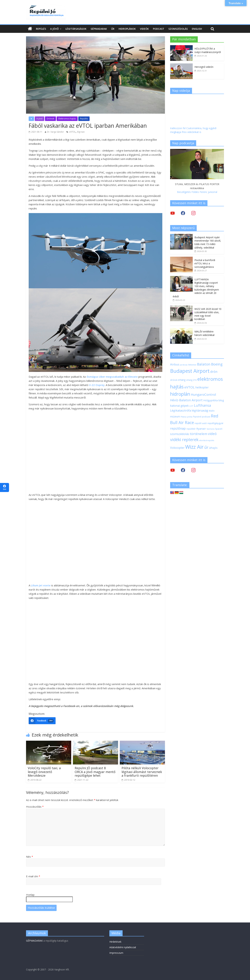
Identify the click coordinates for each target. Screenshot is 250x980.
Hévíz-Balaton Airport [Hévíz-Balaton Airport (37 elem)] (186, 400)
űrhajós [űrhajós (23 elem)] (213, 448)
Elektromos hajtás (67, 119)
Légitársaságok (76, 29)
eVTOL (72, 132)
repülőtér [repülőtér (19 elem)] (191, 429)
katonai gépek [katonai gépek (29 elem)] (179, 406)
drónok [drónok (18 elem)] (174, 380)
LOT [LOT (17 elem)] (191, 406)
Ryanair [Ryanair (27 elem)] (201, 429)
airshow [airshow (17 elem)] (184, 365)
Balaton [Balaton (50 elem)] (204, 364)
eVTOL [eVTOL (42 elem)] (189, 387)
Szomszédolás (178, 29)
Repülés (41, 29)
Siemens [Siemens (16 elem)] (211, 429)
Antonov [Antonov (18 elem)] (192, 365)
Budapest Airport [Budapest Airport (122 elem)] (190, 371)
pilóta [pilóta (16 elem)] (190, 417)
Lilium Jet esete (41, 585)
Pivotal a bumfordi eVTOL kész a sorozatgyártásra (205, 263)
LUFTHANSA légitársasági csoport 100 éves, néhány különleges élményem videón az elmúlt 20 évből (196, 288)
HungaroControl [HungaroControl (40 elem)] (203, 394)
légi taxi (81, 132)
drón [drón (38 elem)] (214, 372)
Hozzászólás (35, 807)
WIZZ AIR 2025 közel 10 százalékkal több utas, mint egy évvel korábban (208, 314)
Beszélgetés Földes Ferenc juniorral (197, 192)
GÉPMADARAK (34, 941)
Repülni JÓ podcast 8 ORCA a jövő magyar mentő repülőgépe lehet (95, 772)
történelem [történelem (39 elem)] (199, 434)
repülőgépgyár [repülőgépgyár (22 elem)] (215, 423)
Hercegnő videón (204, 67)
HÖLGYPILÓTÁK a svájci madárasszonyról (208, 50)
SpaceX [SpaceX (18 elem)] (219, 429)
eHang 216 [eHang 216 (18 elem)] (191, 380)
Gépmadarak (99, 29)
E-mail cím (33, 876)
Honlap (30, 895)
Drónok (50, 119)
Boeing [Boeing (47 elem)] (217, 364)
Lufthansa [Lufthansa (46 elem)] (202, 405)
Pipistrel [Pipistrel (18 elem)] (197, 417)
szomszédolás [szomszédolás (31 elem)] (180, 434)
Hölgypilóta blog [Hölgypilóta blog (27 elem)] (214, 400)
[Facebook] (42, 721)
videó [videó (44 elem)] (212, 434)
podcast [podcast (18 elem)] (206, 417)
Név (30, 857)
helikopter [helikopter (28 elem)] (202, 387)
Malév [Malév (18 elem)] (212, 411)
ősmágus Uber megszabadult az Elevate (112, 377)
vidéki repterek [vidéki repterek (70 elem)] (184, 440)
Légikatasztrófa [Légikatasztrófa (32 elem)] (181, 410)
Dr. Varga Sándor (55, 132)
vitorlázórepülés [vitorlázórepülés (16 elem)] (207, 440)
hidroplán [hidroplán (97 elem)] (180, 394)
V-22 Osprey (97, 385)
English (197, 29)
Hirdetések (115, 942)
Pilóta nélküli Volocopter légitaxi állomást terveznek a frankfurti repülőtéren (142, 772)
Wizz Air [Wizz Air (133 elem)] (194, 447)
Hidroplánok (127, 29)
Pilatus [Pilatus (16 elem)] (184, 417)
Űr (113, 29)
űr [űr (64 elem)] (206, 447)
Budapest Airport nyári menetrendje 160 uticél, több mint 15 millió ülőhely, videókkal (208, 242)
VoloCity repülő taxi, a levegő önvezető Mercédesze (44, 772)
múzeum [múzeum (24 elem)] (175, 416)
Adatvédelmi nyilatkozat (123, 947)
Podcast (159, 29)
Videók (144, 29)
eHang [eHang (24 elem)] (182, 380)
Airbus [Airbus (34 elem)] (175, 364)
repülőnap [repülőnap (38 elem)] (178, 428)
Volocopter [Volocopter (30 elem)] (177, 448)
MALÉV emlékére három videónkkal (204, 333)
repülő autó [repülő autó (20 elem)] (201, 423)
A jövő (54, 29)
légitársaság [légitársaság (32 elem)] (200, 410)
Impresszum (116, 953)
